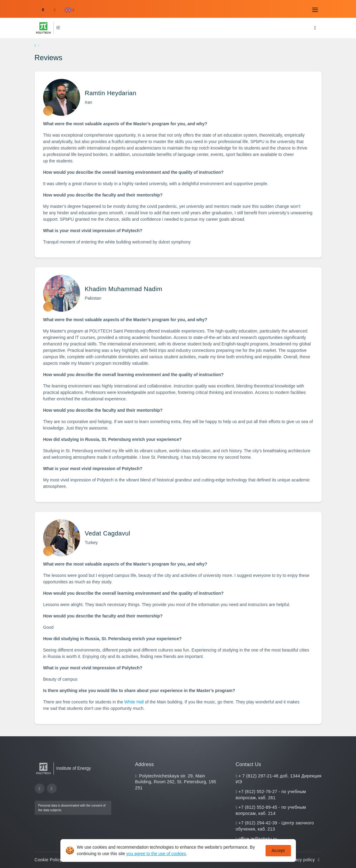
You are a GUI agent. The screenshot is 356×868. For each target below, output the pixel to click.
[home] (35, 46)
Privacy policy (304, 860)
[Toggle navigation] (315, 10)
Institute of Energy (74, 768)
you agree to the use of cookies (156, 854)
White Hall (134, 702)
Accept (278, 850)
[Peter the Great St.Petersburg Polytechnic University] (43, 28)
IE (58, 28)
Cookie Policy (52, 860)
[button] (69, 10)
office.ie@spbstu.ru (258, 839)
